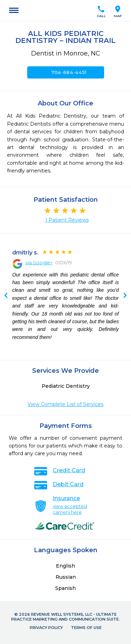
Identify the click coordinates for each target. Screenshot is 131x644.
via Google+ (39, 262)
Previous (125, 296)
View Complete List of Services (65, 404)
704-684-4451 (65, 72)
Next (6, 296)
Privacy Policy (46, 628)
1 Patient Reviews (67, 220)
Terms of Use (86, 628)
